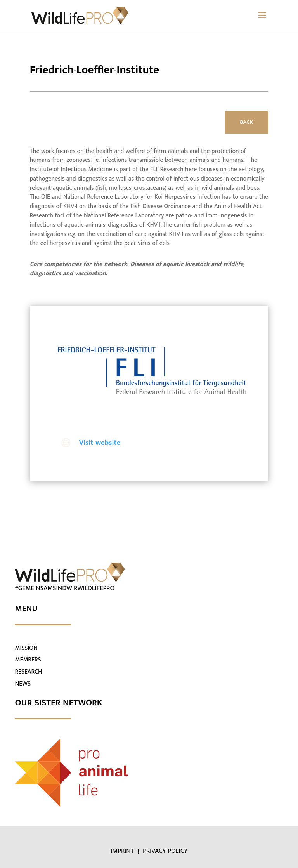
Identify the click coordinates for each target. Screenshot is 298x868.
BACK (246, 122)
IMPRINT (123, 851)
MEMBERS (28, 660)
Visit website (100, 443)
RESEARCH (28, 672)
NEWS (23, 684)
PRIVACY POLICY (165, 851)
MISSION (26, 648)
